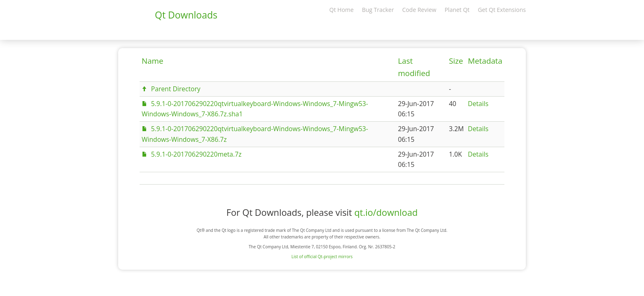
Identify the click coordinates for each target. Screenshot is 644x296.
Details (478, 104)
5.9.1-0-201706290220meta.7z (196, 154)
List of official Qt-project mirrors (322, 257)
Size (456, 61)
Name (153, 61)
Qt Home (342, 10)
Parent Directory (176, 89)
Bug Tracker (378, 10)
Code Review (419, 10)
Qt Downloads (186, 15)
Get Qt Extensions (502, 10)
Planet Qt (457, 10)
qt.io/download (386, 212)
